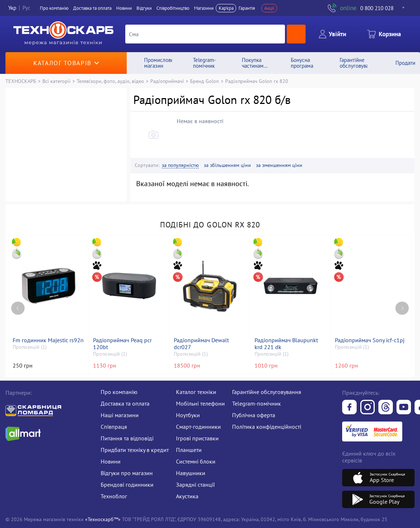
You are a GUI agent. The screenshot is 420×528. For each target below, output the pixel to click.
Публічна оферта (254, 415)
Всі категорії (56, 81)
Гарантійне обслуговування (267, 392)
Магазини (204, 8)
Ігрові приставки (197, 438)
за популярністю (180, 165)
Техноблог (114, 496)
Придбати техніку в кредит (135, 450)
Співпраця (114, 427)
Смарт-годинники (198, 427)
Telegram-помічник (257, 403)
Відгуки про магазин (127, 473)
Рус (26, 8)
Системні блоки (196, 461)
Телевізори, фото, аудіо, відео (110, 81)
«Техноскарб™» (103, 519)
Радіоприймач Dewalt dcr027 (201, 344)
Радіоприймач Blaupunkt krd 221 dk (286, 344)
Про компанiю (54, 8)
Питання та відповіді (127, 438)
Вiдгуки (144, 8)
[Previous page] (18, 308)
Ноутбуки (188, 415)
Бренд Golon (205, 81)
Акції (269, 8)
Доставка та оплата (92, 8)
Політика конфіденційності (267, 427)
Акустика (187, 496)
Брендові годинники (127, 485)
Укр (12, 8)
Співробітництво (173, 8)
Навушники (191, 473)
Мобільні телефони (200, 403)
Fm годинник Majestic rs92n (48, 340)
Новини (124, 8)
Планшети (189, 450)
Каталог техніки (196, 392)
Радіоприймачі (167, 81)
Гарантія (247, 8)
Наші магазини (120, 415)
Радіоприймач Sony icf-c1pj (370, 340)
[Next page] (402, 308)
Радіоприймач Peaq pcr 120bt (122, 344)
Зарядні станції (195, 485)
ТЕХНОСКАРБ (21, 81)
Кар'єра (226, 8)
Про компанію (119, 392)
